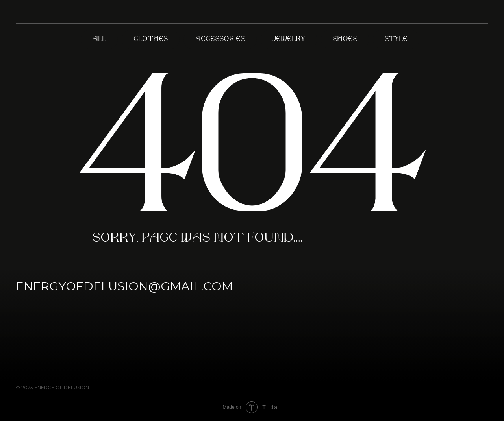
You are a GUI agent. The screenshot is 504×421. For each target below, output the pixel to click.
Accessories (220, 39)
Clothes (151, 39)
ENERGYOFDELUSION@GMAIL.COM (124, 286)
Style (396, 39)
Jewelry (289, 39)
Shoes (345, 39)
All (99, 39)
